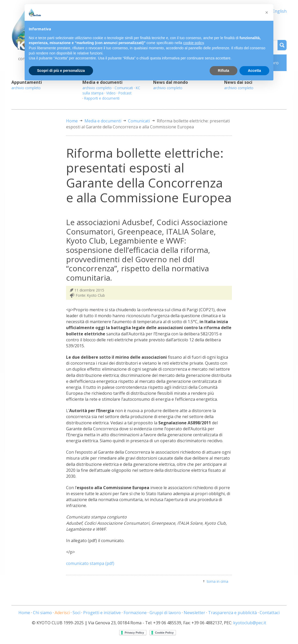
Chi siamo (42, 613)
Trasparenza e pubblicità (232, 613)
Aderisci (62, 613)
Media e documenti (103, 121)
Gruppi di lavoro (165, 613)
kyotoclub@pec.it (250, 623)
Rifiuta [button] (224, 71)
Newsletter (194, 613)
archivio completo (26, 88)
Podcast (125, 93)
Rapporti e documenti (102, 98)
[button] (267, 12)
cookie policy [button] (193, 43)
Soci (76, 613)
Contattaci (270, 613)
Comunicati (124, 88)
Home (72, 121)
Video (111, 93)
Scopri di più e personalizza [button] (61, 71)
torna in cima (218, 581)
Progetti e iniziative (102, 613)
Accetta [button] (254, 71)
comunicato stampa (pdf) (90, 563)
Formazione (135, 613)
